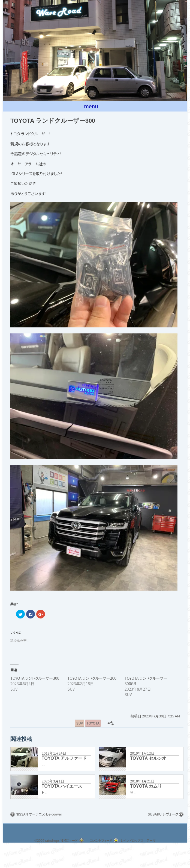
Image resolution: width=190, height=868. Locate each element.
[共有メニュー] (111, 724)
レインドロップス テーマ (141, 841)
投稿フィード (64, 841)
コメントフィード (100, 841)
